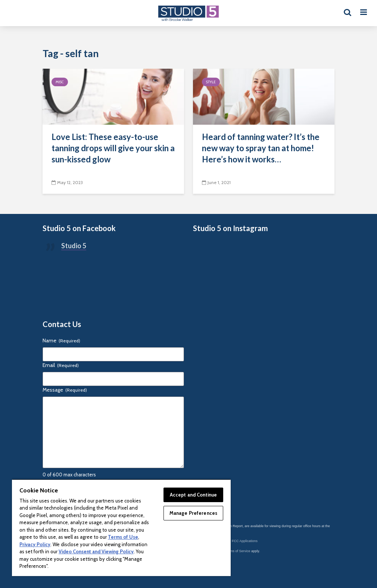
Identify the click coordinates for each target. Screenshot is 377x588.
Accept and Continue (193, 495)
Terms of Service (238, 551)
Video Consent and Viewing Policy (96, 551)
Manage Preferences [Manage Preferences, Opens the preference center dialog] (193, 513)
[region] (121, 528)
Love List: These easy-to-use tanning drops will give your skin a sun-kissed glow (113, 148)
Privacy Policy (35, 544)
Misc (60, 82)
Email (61, 365)
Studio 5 (74, 246)
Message (65, 390)
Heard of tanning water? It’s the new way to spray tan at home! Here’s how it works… (261, 148)
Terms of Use (123, 537)
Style (211, 82)
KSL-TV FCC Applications (238, 541)
